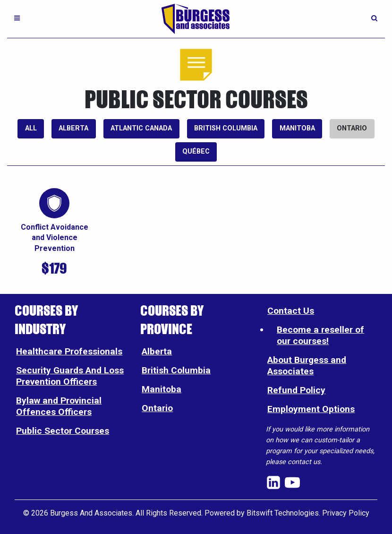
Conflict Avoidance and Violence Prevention (55, 238)
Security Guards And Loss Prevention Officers (70, 376)
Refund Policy (296, 390)
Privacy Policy (346, 513)
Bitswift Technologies (283, 513)
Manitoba (297, 128)
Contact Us (291, 311)
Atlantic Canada (141, 128)
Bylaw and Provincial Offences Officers (59, 406)
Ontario (352, 128)
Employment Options (311, 409)
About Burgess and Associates (307, 366)
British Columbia (226, 128)
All (31, 128)
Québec (196, 151)
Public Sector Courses (63, 431)
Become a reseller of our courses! (320, 335)
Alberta (73, 128)
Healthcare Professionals (69, 351)
